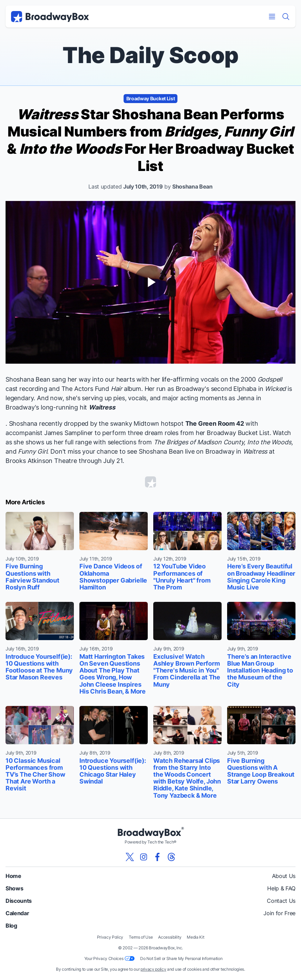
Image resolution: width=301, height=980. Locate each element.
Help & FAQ (281, 888)
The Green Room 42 (215, 423)
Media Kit (195, 937)
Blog (11, 926)
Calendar (17, 913)
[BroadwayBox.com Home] (50, 17)
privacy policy (153, 969)
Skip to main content (150, 0)
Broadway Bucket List (151, 98)
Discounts (19, 901)
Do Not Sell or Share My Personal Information (181, 958)
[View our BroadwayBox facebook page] (157, 857)
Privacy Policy (110, 937)
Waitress (102, 407)
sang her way (71, 379)
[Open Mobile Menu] (272, 17)
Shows (14, 888)
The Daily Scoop (150, 55)
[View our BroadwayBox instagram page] (144, 857)
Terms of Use (141, 937)
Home (13, 876)
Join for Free (279, 913)
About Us (284, 876)
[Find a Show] (286, 17)
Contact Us (281, 901)
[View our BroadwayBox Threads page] (171, 857)
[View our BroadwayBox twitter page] (130, 857)
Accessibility (170, 937)
